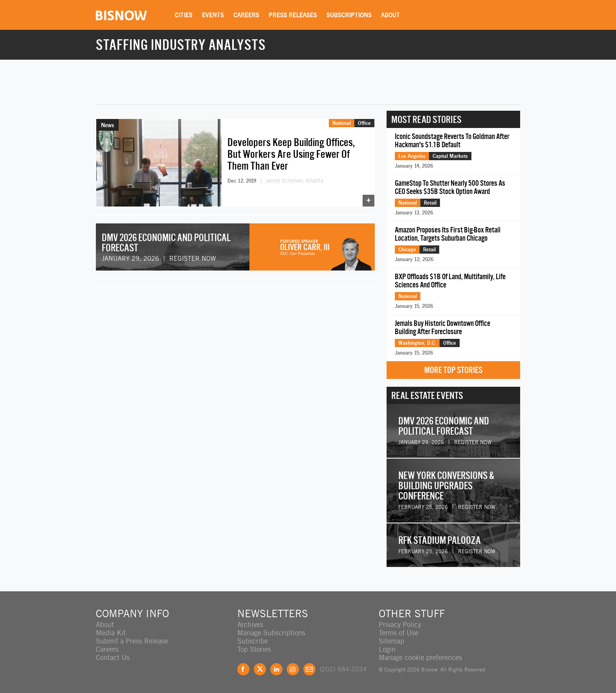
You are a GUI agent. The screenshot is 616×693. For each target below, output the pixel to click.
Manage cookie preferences (420, 657)
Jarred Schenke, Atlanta (294, 181)
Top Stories (254, 649)
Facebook (243, 669)
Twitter (260, 669)
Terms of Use (399, 633)
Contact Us (113, 657)
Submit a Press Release (132, 641)
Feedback (309, 669)
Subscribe (253, 641)
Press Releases (293, 15)
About (390, 15)
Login (387, 649)
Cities (184, 15)
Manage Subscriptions (271, 633)
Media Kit (111, 633)
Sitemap (391, 641)
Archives (250, 624)
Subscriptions (349, 15)
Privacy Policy (400, 624)
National (342, 123)
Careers (246, 15)
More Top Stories (453, 370)
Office (364, 123)
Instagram (293, 669)
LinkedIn (276, 669)
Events (213, 15)
